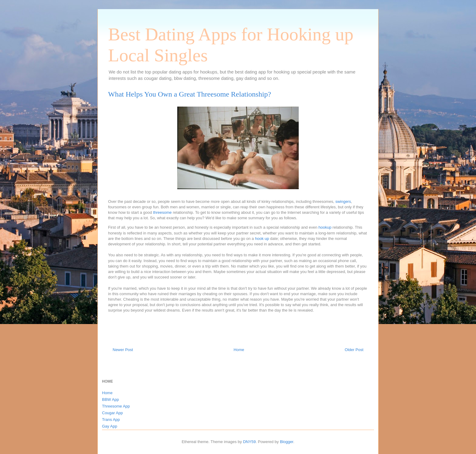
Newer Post (123, 350)
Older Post (354, 350)
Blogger (287, 442)
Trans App (111, 420)
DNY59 (249, 442)
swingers (343, 201)
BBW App (110, 399)
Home (239, 350)
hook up (262, 239)
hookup (325, 227)
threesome (162, 212)
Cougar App (112, 413)
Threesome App (116, 406)
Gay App (110, 426)
